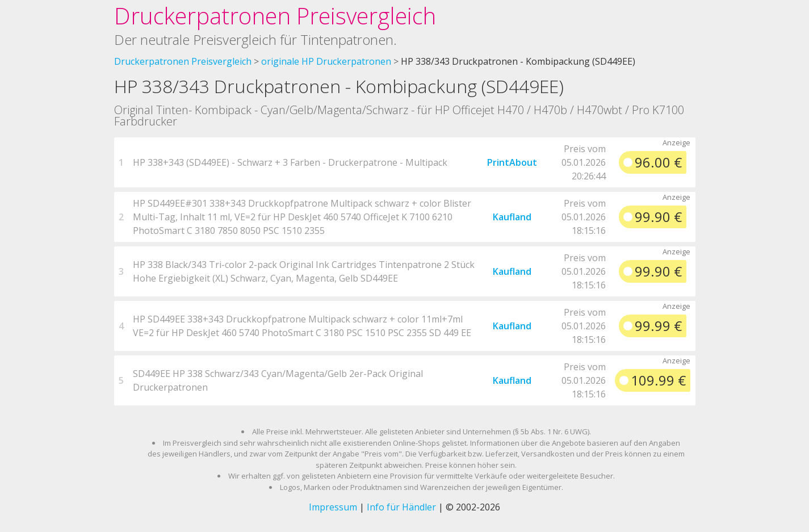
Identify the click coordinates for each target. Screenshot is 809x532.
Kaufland (512, 217)
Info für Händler (401, 507)
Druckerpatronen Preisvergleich (275, 16)
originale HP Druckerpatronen (326, 61)
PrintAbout (512, 162)
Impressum (333, 507)
